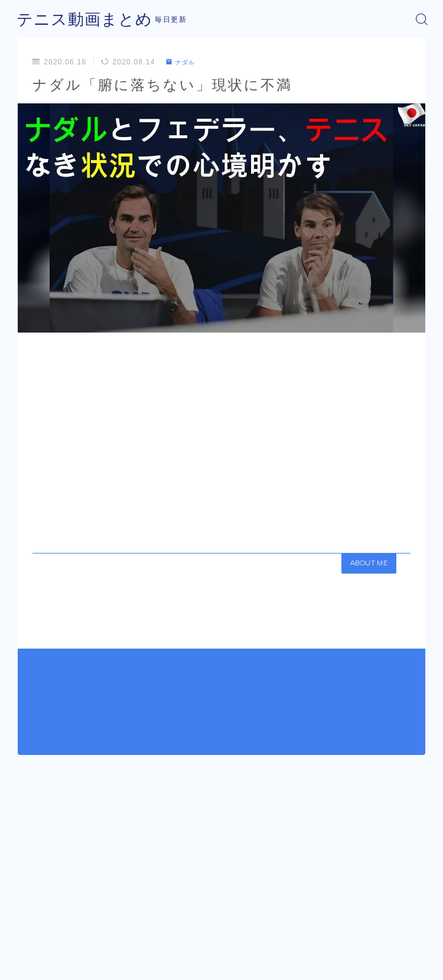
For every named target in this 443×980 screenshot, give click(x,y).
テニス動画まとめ (77, 19)
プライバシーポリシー (247, 949)
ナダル (183, 62)
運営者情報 (178, 949)
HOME (27, 914)
